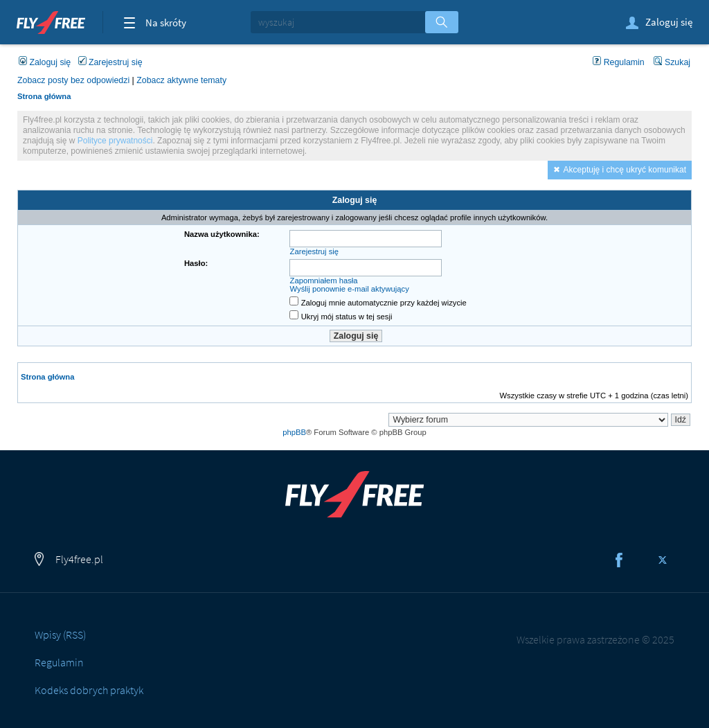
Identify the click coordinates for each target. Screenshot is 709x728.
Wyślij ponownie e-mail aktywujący (350, 289)
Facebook (619, 560)
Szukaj (672, 62)
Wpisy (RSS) (60, 634)
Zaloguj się (658, 23)
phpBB (294, 432)
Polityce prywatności (115, 141)
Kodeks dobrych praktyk (89, 690)
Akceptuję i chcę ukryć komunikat (625, 170)
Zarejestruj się (110, 62)
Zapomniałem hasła (324, 281)
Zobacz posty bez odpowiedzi (73, 80)
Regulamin (619, 62)
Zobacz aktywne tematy (181, 80)
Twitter (663, 560)
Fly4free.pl (51, 21)
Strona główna (44, 96)
